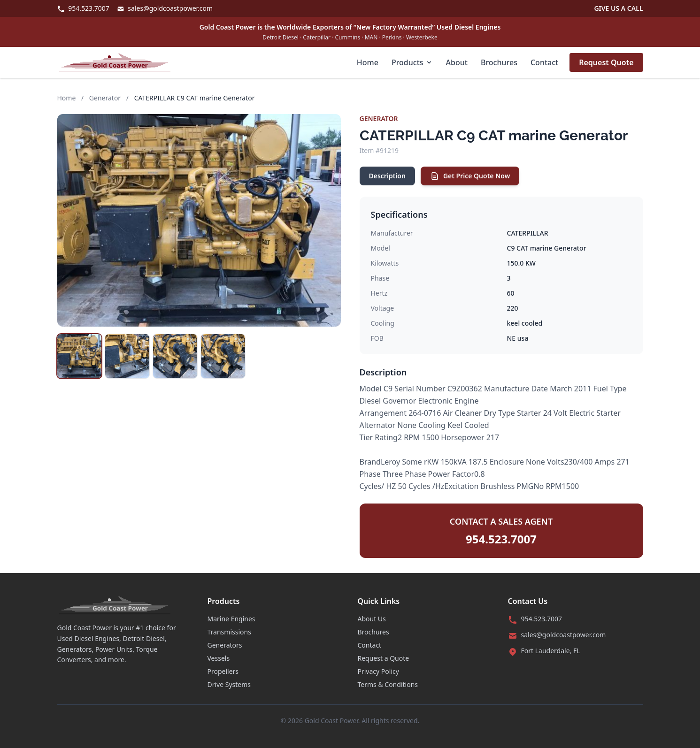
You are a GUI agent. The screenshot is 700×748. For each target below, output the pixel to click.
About (457, 62)
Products (412, 62)
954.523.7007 (83, 8)
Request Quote (606, 62)
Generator (105, 98)
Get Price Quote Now (470, 176)
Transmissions (229, 632)
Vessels (219, 658)
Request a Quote (384, 658)
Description (387, 176)
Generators (225, 645)
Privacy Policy (378, 671)
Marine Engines (231, 619)
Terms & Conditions (388, 684)
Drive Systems (229, 684)
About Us (372, 619)
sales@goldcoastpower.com (165, 8)
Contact (544, 62)
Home (368, 62)
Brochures (499, 62)
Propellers (223, 671)
